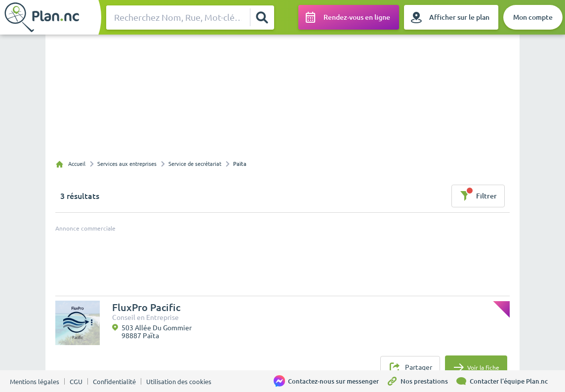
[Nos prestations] (421, 381)
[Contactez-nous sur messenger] (330, 381)
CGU (76, 382)
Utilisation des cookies (179, 382)
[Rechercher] (262, 17)
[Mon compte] (533, 17)
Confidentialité (114, 382)
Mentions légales (35, 382)
